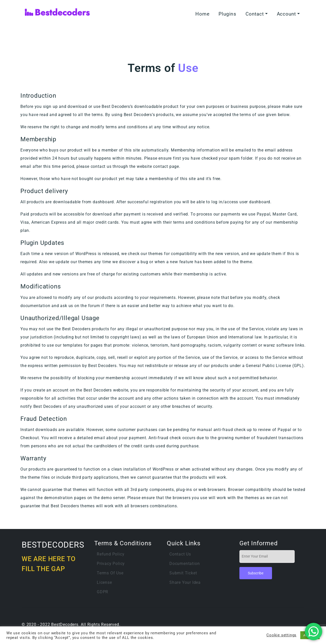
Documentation (185, 564)
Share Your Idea (185, 582)
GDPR (103, 592)
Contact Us (180, 554)
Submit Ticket (183, 573)
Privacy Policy (111, 564)
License (104, 582)
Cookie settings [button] (281, 635)
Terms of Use (110, 573)
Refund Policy (111, 554)
